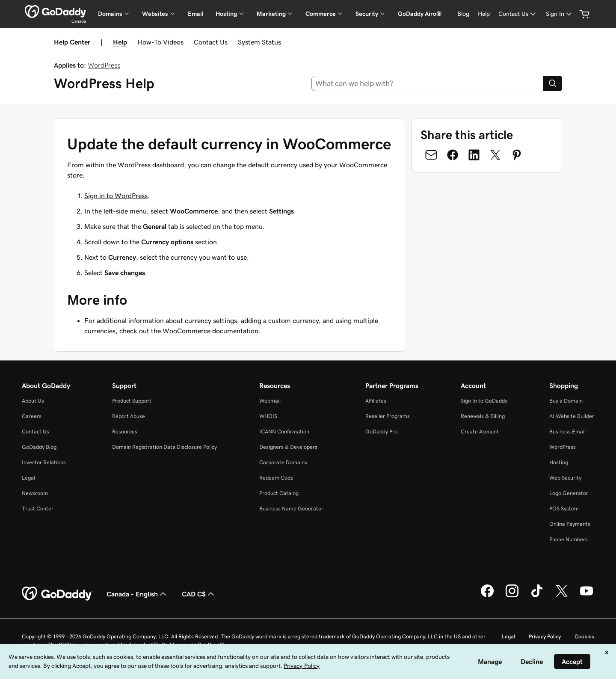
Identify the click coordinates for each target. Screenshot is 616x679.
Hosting (559, 462)
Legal (28, 478)
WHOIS (268, 416)
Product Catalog (279, 493)
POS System (564, 509)
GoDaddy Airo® (420, 14)
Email (196, 14)
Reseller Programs (388, 416)
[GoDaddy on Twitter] (562, 596)
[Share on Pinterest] (517, 155)
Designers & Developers (288, 447)
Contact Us (211, 42)
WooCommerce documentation (210, 331)
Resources (125, 431)
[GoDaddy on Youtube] (586, 596)
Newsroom (35, 493)
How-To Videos (160, 42)
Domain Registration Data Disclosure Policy (164, 447)
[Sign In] (560, 14)
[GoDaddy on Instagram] (512, 596)
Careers (32, 416)
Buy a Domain (566, 401)
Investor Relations (44, 462)
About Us (33, 401)
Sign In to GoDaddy (484, 401)
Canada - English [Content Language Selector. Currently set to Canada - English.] (137, 594)
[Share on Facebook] (453, 155)
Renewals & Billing (483, 416)
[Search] (553, 83)
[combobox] (428, 83)
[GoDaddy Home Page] (57, 594)
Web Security (565, 478)
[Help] (484, 14)
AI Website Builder (572, 416)
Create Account (480, 431)
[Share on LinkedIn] (474, 155)
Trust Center (38, 509)
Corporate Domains (283, 462)
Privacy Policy (545, 636)
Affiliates (376, 401)
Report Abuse (129, 416)
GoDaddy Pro (381, 431)
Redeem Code (276, 478)
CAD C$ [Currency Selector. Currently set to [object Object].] (199, 594)
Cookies (584, 636)
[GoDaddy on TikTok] (537, 596)
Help (120, 42)
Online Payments (570, 524)
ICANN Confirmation (284, 431)
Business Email (567, 431)
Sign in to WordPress (116, 196)
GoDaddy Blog (39, 447)
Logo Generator (569, 493)
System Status (259, 42)
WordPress (104, 65)
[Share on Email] (431, 155)
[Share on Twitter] (495, 155)
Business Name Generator (291, 509)
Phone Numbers (569, 539)
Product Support (132, 401)
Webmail (270, 401)
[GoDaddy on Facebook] (487, 596)
